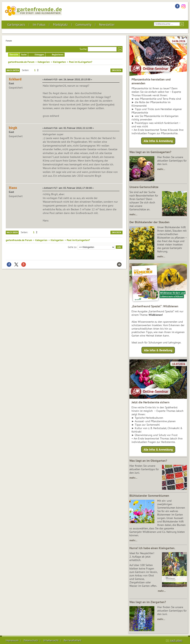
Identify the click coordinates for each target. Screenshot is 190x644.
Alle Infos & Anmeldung (158, 141)
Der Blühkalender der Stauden (149, 222)
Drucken (116, 70)
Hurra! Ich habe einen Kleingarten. (152, 548)
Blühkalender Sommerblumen (149, 496)
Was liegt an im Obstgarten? (148, 461)
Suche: (83, 49)
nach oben (176, 640)
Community (83, 25)
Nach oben (12, 232)
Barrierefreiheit (72, 640)
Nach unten (13, 70)
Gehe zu (72, 247)
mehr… (161, 169)
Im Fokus (39, 25)
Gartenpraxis (16, 25)
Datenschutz (31, 640)
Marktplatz (60, 25)
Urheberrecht (51, 640)
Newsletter (107, 25)
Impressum (12, 640)
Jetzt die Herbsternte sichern (151, 402)
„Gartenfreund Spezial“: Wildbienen (155, 306)
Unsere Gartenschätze (144, 187)
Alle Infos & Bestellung (158, 350)
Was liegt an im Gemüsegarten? (150, 152)
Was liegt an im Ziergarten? (148, 602)
